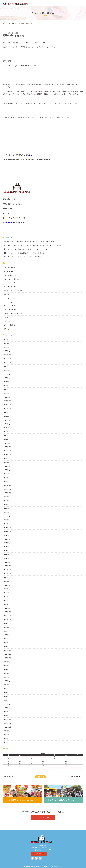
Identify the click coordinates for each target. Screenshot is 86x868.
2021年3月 (7, 558)
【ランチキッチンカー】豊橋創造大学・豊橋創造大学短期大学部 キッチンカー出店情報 (33, 245)
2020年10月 (8, 574)
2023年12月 (8, 447)
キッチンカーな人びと (11, 298)
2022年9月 (7, 497)
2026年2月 (7, 347)
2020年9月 (7, 577)
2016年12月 (8, 719)
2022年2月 (7, 520)
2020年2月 (7, 604)
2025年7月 (7, 374)
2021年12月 (8, 528)
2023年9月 (7, 458)
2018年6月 (7, 673)
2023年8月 (7, 462)
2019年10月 (8, 620)
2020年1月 (7, 608)
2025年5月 (7, 382)
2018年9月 (7, 662)
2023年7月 (7, 466)
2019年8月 (7, 627)
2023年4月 (7, 478)
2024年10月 (8, 409)
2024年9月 (7, 412)
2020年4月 (7, 597)
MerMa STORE (9, 271)
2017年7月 (7, 696)
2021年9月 (7, 535)
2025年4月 (7, 386)
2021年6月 (7, 547)
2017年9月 (7, 692)
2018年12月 (8, 650)
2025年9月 (7, 366)
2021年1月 (7, 562)
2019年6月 (7, 635)
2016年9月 (7, 731)
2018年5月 (7, 677)
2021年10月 (8, 531)
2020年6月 (7, 589)
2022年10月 (8, 493)
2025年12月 (8, 355)
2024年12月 (8, 401)
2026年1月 (7, 351)
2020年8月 (7, 581)
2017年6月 (7, 700)
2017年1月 (7, 716)
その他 (6, 317)
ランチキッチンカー (10, 287)
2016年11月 (8, 723)
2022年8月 (7, 501)
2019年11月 (8, 616)
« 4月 (20, 768)
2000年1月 (7, 742)
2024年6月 (7, 424)
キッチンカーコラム (12, 24)
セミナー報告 (8, 321)
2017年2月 (7, 712)
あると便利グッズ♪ (10, 275)
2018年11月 (8, 654)
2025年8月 (7, 370)
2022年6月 (7, 508)
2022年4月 (7, 516)
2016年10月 (8, 727)
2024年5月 (7, 428)
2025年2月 (7, 393)
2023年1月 (7, 481)
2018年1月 (7, 689)
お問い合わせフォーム (43, 817)
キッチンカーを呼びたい (11, 279)
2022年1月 (7, 524)
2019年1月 (7, 646)
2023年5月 (7, 474)
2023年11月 (8, 451)
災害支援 (6, 294)
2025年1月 (7, 397)
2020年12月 (8, 566)
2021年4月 (7, 554)
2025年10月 (8, 362)
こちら (31, 155)
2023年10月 (8, 455)
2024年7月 (7, 420)
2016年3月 (7, 739)
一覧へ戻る (40, 777)
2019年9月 (7, 623)
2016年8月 (7, 735)
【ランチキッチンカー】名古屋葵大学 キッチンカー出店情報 (24, 253)
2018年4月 (7, 681)
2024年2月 (7, 439)
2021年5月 (7, 550)
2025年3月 (7, 389)
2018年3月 (7, 685)
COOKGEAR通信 (9, 267)
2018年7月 (7, 670)
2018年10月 (8, 658)
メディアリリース (9, 302)
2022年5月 (7, 512)
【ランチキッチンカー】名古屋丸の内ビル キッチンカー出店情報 (25, 249)
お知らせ (6, 329)
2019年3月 (7, 643)
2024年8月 (7, 416)
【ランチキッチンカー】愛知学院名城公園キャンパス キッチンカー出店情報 (29, 242)
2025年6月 (7, 378)
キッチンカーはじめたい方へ (13, 314)
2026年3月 (7, 343)
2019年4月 (7, 639)
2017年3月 (7, 708)
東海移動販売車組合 (10, 223)
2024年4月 (7, 432)
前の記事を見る (10, 776)
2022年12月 (8, 485)
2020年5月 (7, 593)
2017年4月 (7, 704)
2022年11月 (8, 489)
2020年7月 (7, 585)
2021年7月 (7, 543)
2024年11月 (8, 405)
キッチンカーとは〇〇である (13, 290)
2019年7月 (7, 631)
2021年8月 (7, 539)
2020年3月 (7, 600)
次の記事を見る (76, 776)
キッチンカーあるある (11, 283)
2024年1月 (7, 443)
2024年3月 (7, 435)
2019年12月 (8, 612)
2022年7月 (7, 504)
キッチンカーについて (11, 306)
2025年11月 (8, 359)
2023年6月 (7, 470)
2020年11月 (8, 570)
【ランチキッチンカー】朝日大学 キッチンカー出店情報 (23, 257)
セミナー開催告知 (9, 325)
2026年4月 (7, 340)
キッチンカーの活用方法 (11, 310)
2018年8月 (7, 666)
